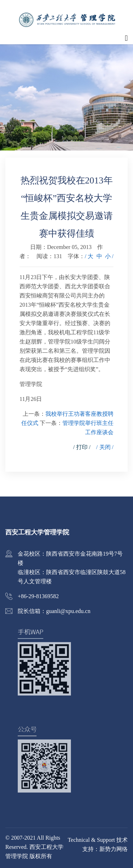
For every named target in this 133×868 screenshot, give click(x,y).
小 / (109, 256)
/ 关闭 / (105, 447)
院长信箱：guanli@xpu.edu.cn (54, 611)
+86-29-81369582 (38, 596)
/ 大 (89, 256)
